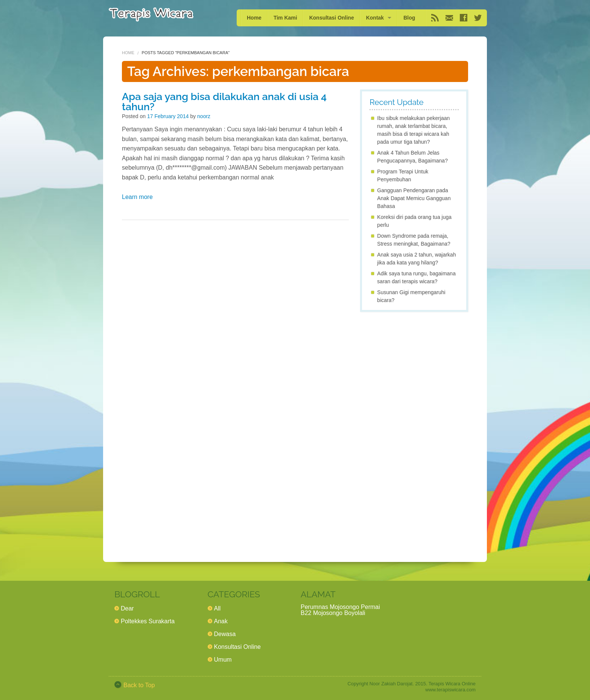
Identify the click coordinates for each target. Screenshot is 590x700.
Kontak (375, 18)
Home (254, 18)
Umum (223, 660)
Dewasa (225, 634)
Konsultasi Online (332, 18)
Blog (409, 18)
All (217, 608)
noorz (204, 116)
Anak (221, 621)
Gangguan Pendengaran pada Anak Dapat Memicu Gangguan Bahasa (414, 198)
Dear (127, 608)
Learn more (137, 197)
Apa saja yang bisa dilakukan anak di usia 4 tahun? (224, 102)
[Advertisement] (414, 430)
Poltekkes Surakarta (148, 621)
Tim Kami (285, 18)
